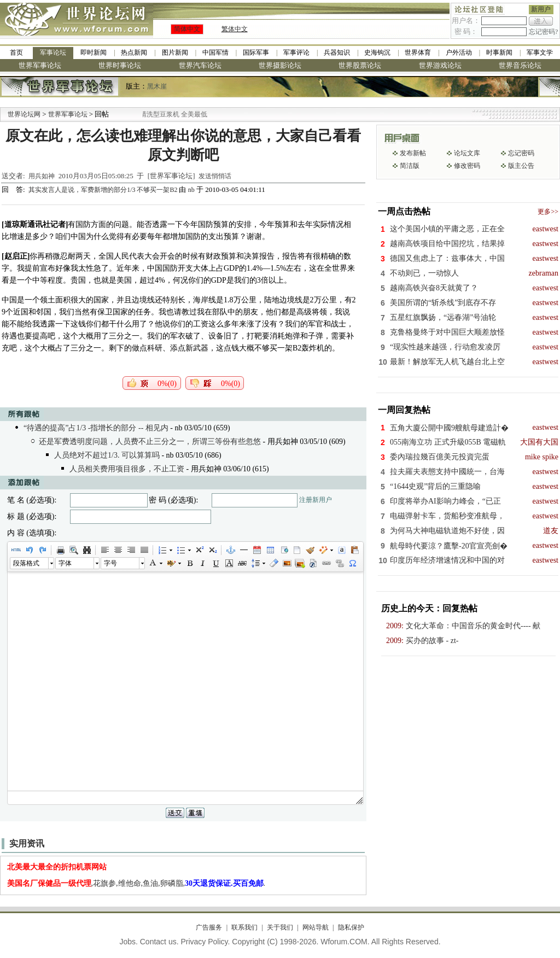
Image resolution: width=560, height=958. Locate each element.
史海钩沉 (377, 52)
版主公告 (521, 166)
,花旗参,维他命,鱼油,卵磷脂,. (136, 883)
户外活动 (459, 52)
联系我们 (244, 927)
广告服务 (209, 927)
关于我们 (280, 927)
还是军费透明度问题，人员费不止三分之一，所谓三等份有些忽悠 (150, 442)
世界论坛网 (24, 114)
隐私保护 (351, 927)
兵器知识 (337, 52)
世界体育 (418, 52)
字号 (110, 563)
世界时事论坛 (120, 65)
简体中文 (187, 29)
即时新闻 (94, 52)
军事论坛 (53, 52)
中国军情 (215, 52)
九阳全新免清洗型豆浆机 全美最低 (171, 114)
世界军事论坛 (40, 65)
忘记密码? (543, 32)
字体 (65, 563)
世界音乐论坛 (520, 65)
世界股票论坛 (360, 65)
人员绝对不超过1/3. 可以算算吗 (107, 455)
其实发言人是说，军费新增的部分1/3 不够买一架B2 (104, 190)
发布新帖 (413, 153)
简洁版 (410, 166)
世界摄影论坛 (280, 65)
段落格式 (26, 563)
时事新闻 (499, 52)
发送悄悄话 (215, 176)
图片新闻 (175, 52)
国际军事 (256, 52)
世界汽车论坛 (200, 65)
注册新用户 (316, 500)
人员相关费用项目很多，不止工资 (127, 469)
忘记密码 (521, 153)
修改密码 (467, 166)
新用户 (541, 9)
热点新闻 (134, 52)
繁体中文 (235, 29)
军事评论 (296, 52)
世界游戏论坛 (440, 65)
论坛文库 (467, 153)
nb (191, 190)
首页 (16, 52)
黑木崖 (157, 86)
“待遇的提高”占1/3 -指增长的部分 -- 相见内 (96, 428)
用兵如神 (42, 176)
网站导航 (316, 927)
